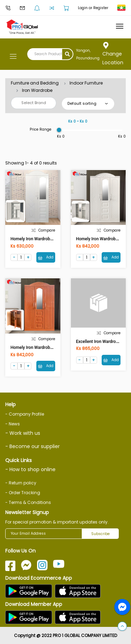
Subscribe (100, 534)
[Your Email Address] (44, 534)
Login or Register (93, 8)
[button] (122, 627)
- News (13, 424)
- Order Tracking (23, 493)
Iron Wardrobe (37, 90)
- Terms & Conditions (28, 502)
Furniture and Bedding (35, 83)
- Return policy (21, 483)
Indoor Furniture (86, 83)
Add (46, 257)
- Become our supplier (32, 446)
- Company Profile (25, 414)
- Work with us (23, 433)
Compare (43, 230)
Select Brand (34, 103)
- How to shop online (30, 469)
